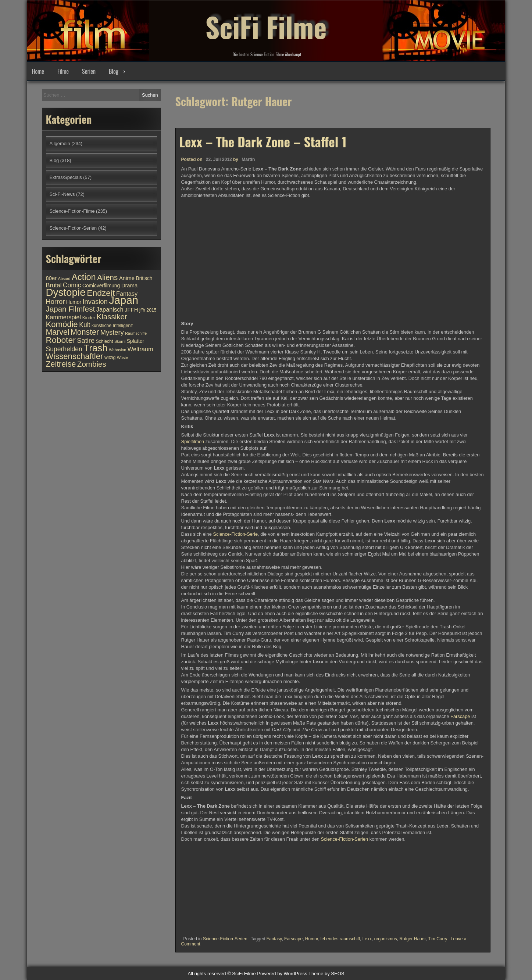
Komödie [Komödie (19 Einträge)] (62, 324)
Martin (248, 159)
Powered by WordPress (282, 974)
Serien (89, 71)
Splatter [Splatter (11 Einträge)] (135, 341)
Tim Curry (438, 939)
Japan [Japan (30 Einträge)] (124, 300)
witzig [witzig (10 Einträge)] (110, 358)
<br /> (203, 887)
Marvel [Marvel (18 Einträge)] (58, 332)
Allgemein (60, 143)
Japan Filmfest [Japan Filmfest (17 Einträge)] (71, 309)
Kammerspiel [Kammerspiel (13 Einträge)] (64, 317)
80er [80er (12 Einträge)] (51, 278)
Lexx (367, 939)
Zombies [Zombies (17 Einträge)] (92, 364)
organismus (386, 939)
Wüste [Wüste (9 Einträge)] (122, 358)
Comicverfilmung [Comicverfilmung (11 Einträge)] (101, 286)
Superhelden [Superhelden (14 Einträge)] (64, 349)
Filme (63, 71)
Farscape (461, 716)
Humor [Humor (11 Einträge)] (74, 302)
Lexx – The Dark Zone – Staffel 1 (263, 141)
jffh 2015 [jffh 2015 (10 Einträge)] (148, 310)
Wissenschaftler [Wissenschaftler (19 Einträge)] (75, 356)
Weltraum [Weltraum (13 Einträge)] (140, 349)
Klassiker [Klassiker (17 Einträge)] (112, 317)
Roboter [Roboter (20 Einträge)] (61, 340)
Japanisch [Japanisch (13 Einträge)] (110, 309)
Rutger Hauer (412, 939)
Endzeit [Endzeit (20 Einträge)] (101, 293)
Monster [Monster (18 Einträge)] (85, 332)
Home (38, 71)
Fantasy (274, 939)
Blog (114, 71)
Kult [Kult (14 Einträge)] (85, 325)
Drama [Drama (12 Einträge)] (130, 286)
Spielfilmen (193, 441)
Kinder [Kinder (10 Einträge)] (89, 318)
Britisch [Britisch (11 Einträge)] (144, 278)
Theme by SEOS (326, 974)
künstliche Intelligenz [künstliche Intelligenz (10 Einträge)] (112, 326)
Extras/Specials (66, 177)
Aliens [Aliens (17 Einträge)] (107, 277)
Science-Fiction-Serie (235, 534)
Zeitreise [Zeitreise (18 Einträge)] (61, 364)
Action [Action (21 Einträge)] (84, 277)
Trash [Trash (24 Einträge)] (95, 348)
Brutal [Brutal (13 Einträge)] (54, 285)
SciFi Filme (266, 26)
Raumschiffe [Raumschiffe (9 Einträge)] (136, 333)
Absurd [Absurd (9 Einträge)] (64, 279)
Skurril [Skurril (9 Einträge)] (120, 341)
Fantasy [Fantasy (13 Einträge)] (127, 294)
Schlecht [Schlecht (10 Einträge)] (105, 341)
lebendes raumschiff (340, 939)
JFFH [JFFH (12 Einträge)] (131, 310)
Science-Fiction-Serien (344, 839)
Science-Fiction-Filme (72, 211)
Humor (312, 939)
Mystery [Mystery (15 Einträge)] (112, 332)
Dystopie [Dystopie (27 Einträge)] (66, 292)
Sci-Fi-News (62, 194)
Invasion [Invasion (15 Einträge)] (95, 301)
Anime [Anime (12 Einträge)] (127, 278)
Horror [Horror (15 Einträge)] (56, 301)
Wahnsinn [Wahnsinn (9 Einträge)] (117, 350)
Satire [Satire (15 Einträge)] (86, 340)
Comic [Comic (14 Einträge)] (72, 285)
